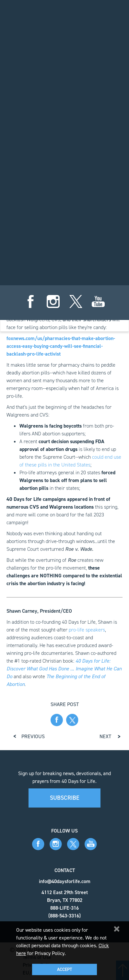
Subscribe (65, 798)
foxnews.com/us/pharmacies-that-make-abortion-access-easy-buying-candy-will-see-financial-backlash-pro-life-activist (61, 346)
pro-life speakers (87, 630)
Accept (64, 969)
